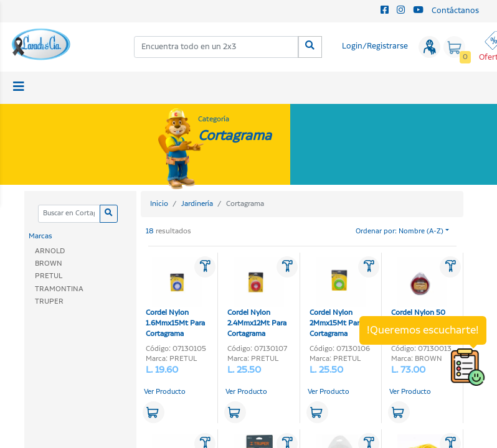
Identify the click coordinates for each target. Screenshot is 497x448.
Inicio (159, 204)
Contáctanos (455, 11)
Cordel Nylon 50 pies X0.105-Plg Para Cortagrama (419, 298)
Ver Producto (165, 392)
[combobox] (216, 47)
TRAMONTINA (59, 289)
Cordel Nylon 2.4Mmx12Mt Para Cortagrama (257, 298)
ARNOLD (50, 251)
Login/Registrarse (375, 46)
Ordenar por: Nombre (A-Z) (400, 231)
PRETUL (49, 276)
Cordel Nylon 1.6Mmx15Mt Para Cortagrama (175, 298)
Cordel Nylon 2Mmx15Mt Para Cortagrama (338, 298)
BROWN (49, 264)
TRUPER (49, 301)
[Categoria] (69, 214)
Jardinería (197, 204)
